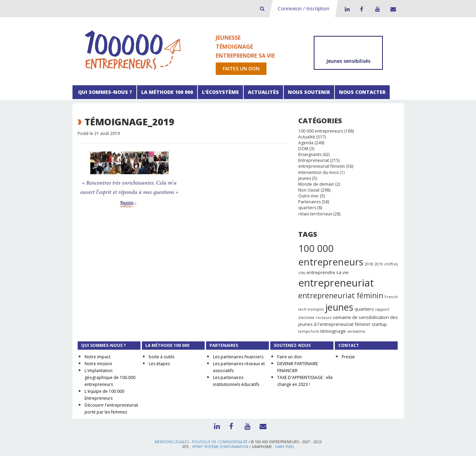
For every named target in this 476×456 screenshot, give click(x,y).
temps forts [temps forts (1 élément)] (309, 331)
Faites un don (241, 69)
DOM (303, 149)
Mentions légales (172, 442)
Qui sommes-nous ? (104, 92)
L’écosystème (220, 92)
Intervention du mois (318, 172)
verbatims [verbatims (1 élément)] (356, 331)
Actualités (263, 92)
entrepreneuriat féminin (322, 166)
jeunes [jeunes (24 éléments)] (339, 307)
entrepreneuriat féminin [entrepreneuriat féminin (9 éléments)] (341, 295)
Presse (348, 357)
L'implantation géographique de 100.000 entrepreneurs (110, 377)
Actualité (307, 137)
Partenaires (309, 202)
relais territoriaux (315, 214)
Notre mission (98, 364)
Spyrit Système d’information (220, 447)
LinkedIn (346, 9)
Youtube (377, 9)
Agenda (306, 143)
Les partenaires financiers (238, 357)
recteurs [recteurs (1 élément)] (324, 318)
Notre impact (98, 357)
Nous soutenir (309, 92)
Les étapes (159, 364)
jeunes (305, 178)
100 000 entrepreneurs (321, 131)
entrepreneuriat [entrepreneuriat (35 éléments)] (336, 283)
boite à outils (162, 357)
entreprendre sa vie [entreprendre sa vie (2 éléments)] (328, 272)
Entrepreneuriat (314, 160)
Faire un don (289, 357)
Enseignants (310, 154)
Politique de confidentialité (220, 442)
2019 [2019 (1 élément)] (379, 264)
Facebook (361, 9)
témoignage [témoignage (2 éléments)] (333, 331)
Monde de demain (316, 184)
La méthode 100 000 (167, 92)
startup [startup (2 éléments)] (379, 324)
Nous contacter (362, 92)
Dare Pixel (285, 447)
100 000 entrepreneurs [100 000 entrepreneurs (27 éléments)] (331, 255)
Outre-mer (309, 196)
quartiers (307, 208)
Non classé (309, 190)
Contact (392, 9)
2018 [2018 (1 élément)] (369, 264)
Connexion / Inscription (304, 8)
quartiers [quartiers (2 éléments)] (364, 309)
